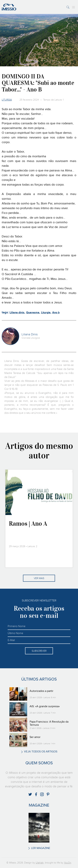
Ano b (56, 313)
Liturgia (7, 100)
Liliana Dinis (30, 334)
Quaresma (33, 313)
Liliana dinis (17, 313)
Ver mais (39, 578)
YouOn (68, 863)
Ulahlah (40, 863)
